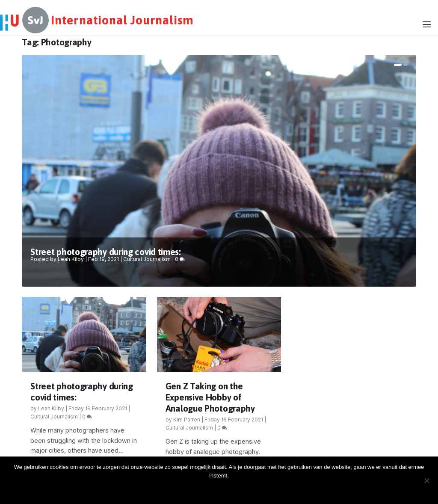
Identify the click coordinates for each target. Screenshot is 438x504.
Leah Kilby (71, 259)
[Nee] (426, 480)
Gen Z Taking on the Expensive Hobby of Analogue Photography (210, 397)
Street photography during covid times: (106, 252)
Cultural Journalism (147, 259)
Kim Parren (187, 420)
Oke (221, 490)
